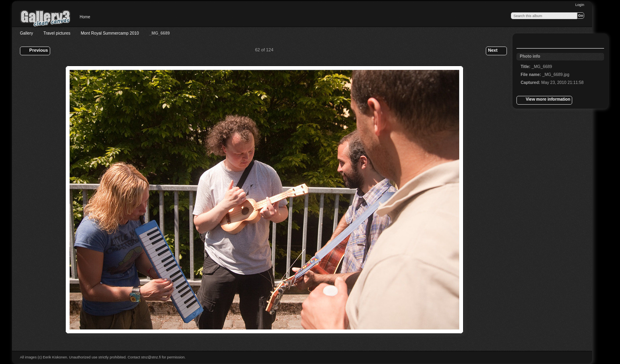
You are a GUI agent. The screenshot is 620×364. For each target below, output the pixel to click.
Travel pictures (57, 33)
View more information (544, 100)
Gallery (26, 33)
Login (580, 5)
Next (496, 51)
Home (85, 17)
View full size (525, 42)
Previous (35, 51)
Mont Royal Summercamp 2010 (110, 33)
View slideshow (541, 42)
